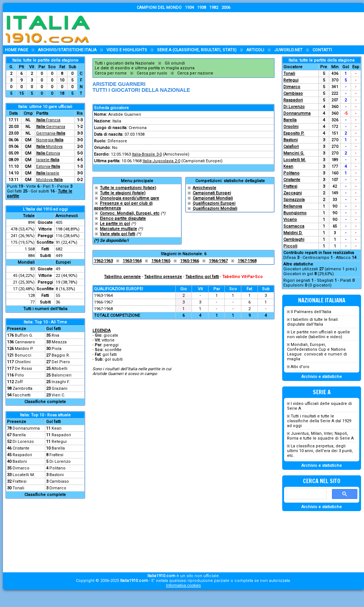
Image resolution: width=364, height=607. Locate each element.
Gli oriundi (175, 63)
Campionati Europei (212, 193)
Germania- (51, 133)
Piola (57, 349)
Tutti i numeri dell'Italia (45, 309)
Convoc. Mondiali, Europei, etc (130, 213)
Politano (57, 468)
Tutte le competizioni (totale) (128, 188)
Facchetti (22, 395)
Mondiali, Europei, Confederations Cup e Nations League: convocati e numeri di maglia (317, 352)
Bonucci (23, 355)
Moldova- (49, 180)
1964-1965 (161, 261)
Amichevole (204, 188)
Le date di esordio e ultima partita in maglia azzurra (145, 68)
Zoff (19, 382)
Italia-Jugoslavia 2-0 (161, 161)
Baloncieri (62, 375)
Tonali (18, 488)
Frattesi (56, 455)
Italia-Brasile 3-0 (147, 154)
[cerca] (306, 494)
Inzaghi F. (61, 382)
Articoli (255, 50)
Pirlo (19, 375)
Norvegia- (50, 140)
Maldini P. (24, 349)
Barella (19, 435)
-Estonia (48, 153)
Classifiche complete (45, 402)
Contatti (322, 50)
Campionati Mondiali (213, 198)
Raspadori (61, 435)
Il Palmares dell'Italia (311, 312)
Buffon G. (24, 335)
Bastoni (20, 462)
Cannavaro (25, 342)
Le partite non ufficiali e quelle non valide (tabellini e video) (318, 334)
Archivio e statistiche (322, 377)
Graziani (59, 389)
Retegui (59, 442)
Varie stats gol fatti (118, 234)
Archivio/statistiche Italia (67, 50)
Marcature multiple (118, 229)
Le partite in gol (115, 224)
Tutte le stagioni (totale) (123, 193)
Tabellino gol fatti (202, 277)
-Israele (48, 173)
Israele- (48, 160)
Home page (16, 50)
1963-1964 (132, 261)
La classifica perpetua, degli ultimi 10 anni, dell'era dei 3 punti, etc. (320, 451)
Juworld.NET (288, 50)
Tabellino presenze (163, 277)
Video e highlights (127, 50)
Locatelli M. (24, 475)
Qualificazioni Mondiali (215, 209)
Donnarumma (26, 428)
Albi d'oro (300, 367)
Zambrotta (22, 389)
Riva (55, 335)
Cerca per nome (111, 73)
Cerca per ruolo (152, 73)
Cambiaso (59, 481)
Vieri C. (58, 395)
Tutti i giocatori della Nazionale (125, 63)
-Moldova (49, 147)
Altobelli (59, 369)
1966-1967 (218, 261)
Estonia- (48, 167)
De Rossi (23, 369)
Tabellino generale (122, 277)
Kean (57, 428)
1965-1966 (190, 261)
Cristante (21, 448)
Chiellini (23, 362)
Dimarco (21, 468)
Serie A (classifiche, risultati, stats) (197, 50)
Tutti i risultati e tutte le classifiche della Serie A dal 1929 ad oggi (319, 421)
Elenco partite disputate (123, 218)
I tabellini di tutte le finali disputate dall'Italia (312, 322)
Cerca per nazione (195, 73)
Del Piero (61, 362)
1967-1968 (247, 261)
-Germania (51, 127)
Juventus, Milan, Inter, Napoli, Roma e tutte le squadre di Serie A (320, 436)
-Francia (48, 120)
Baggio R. (61, 355)
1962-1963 (103, 261)
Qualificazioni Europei (214, 203)
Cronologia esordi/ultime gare (129, 198)
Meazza (59, 342)
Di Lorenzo (23, 442)
